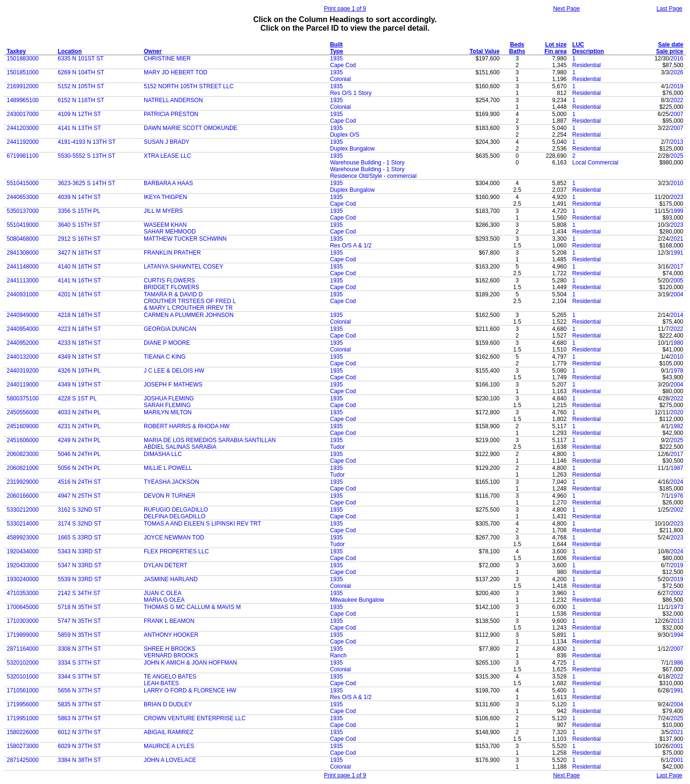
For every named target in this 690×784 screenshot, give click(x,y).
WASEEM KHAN (165, 225)
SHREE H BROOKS (170, 649)
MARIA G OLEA (164, 600)
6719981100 (23, 156)
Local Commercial (595, 163)
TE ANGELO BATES (170, 677)
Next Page (566, 9)
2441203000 (23, 128)
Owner (153, 51)
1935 (337, 59)
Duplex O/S (345, 135)
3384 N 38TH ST (80, 760)
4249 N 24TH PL (79, 440)
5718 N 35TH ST (80, 607)
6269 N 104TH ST (81, 72)
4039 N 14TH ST (80, 197)
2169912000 (23, 86)
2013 (677, 142)
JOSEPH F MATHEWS (173, 385)
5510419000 (23, 225)
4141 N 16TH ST (80, 281)
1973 (677, 607)
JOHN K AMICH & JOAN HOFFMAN (190, 663)
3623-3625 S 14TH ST (87, 183)
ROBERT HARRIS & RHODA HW (187, 426)
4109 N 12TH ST (80, 114)
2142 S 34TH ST (79, 593)
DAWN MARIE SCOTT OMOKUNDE (190, 128)
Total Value (484, 51)
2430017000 (23, 114)
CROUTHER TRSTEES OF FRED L (190, 301)
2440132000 (23, 357)
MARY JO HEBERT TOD (176, 72)
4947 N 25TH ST (80, 496)
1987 (677, 468)
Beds (517, 45)
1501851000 (23, 72)
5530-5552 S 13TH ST (87, 156)
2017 (677, 267)
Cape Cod (343, 65)
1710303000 (23, 621)
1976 (677, 496)
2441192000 (23, 142)
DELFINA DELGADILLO (175, 516)
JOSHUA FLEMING (169, 398)
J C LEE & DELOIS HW (174, 371)
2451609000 (23, 426)
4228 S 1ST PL (77, 398)
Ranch (339, 655)
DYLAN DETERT (166, 565)
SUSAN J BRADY (167, 142)
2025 (677, 156)
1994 (677, 635)
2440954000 (23, 329)
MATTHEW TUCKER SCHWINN (185, 239)
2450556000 (23, 412)
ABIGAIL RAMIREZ (169, 732)
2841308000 (23, 253)
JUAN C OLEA (163, 593)
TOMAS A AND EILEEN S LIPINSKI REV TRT (202, 524)
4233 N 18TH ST (80, 343)
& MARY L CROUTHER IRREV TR (188, 308)
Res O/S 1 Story (351, 93)
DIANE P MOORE (167, 343)
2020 (677, 412)
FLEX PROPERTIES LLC (176, 551)
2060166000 (23, 496)
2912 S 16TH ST (79, 239)
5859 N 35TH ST (80, 635)
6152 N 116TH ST (81, 100)
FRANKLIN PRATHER (172, 253)
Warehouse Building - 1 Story (368, 163)
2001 (677, 746)
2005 (677, 281)
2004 (677, 294)
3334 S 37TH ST (79, 663)
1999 (677, 211)
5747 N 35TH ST (80, 621)
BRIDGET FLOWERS (172, 287)
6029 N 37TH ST (80, 746)
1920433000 (23, 565)
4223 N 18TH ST (80, 329)
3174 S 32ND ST (80, 524)
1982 (677, 426)
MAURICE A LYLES (169, 746)
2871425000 (23, 760)
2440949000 (23, 315)
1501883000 (23, 59)
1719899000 (23, 635)
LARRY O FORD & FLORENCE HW (190, 690)
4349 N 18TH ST (80, 357)
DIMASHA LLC (163, 454)
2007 (677, 114)
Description (588, 51)
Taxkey (16, 51)
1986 (677, 663)
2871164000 (23, 649)
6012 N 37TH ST (80, 732)
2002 (677, 510)
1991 (677, 253)
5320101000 (23, 677)
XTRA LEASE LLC (167, 156)
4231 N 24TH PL (79, 426)
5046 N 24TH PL (79, 454)
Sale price (670, 51)
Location (70, 51)
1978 (677, 371)
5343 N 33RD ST (80, 551)
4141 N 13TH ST (80, 128)
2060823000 (23, 454)
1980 (677, 343)
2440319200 (23, 371)
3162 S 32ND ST (80, 510)
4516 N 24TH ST (80, 482)
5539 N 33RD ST (80, 579)
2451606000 (23, 440)
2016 (677, 59)
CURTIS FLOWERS (169, 281)
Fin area (555, 51)
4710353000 (23, 593)
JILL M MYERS (163, 211)
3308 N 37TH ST (80, 649)
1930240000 (23, 579)
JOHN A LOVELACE (170, 760)
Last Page (669, 9)
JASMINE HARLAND (171, 579)
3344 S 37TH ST (79, 677)
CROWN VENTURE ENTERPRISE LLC (195, 718)
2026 (677, 72)
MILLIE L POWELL (168, 468)
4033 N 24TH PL (79, 412)
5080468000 (23, 239)
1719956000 (23, 704)
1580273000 (23, 746)
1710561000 (23, 690)
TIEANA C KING (165, 357)
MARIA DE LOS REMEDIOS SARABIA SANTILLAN (210, 440)
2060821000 (23, 468)
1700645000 (23, 607)
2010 (677, 183)
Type (337, 51)
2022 (677, 100)
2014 (677, 315)
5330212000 (23, 510)
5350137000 (23, 211)
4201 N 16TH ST (80, 294)
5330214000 (23, 524)
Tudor (338, 447)
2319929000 (23, 482)
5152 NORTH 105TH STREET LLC (189, 86)
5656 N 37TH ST (80, 690)
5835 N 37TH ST (80, 704)
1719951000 (23, 718)
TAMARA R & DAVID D (173, 294)
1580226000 (23, 732)
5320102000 (23, 663)
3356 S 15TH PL (79, 211)
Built (337, 45)
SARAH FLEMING (167, 405)
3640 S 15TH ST (79, 225)
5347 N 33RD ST (80, 565)
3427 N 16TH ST (80, 253)
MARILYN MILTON (168, 412)
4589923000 (23, 538)
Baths (517, 51)
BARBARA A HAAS (168, 183)
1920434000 (23, 551)
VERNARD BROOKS (171, 655)
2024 (677, 482)
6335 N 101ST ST (81, 59)
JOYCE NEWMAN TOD (174, 538)
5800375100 (23, 398)
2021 (677, 239)
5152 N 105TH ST (81, 86)
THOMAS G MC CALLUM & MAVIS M (192, 607)
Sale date (671, 45)
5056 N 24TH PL (79, 468)
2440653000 (23, 197)
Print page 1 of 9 (345, 9)
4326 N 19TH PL (79, 371)
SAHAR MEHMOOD (170, 232)
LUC (578, 45)
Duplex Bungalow (352, 149)
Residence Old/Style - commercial (374, 176)
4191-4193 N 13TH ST (87, 142)
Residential (586, 65)
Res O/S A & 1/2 (351, 246)
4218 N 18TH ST (80, 315)
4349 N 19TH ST (80, 385)
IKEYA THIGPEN (165, 197)
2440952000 (23, 343)
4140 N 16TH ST (80, 267)
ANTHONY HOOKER (171, 635)
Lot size (556, 45)
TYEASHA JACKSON (171, 482)
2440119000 (23, 385)
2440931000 (23, 294)
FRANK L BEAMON (169, 621)
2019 (677, 86)
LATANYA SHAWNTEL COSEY (184, 267)
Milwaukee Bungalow (357, 600)
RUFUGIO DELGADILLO (176, 510)
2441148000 (23, 267)
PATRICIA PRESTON (171, 114)
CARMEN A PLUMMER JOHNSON (189, 315)
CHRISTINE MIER (167, 59)
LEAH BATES (161, 683)
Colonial (340, 79)
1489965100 (23, 100)
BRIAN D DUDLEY (168, 704)
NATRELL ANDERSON (173, 100)
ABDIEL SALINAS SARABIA (180, 447)
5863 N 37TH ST (80, 718)
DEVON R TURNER (170, 496)
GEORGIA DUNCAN (170, 329)
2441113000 (23, 281)
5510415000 (23, 183)
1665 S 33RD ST (80, 538)
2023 (677, 197)
